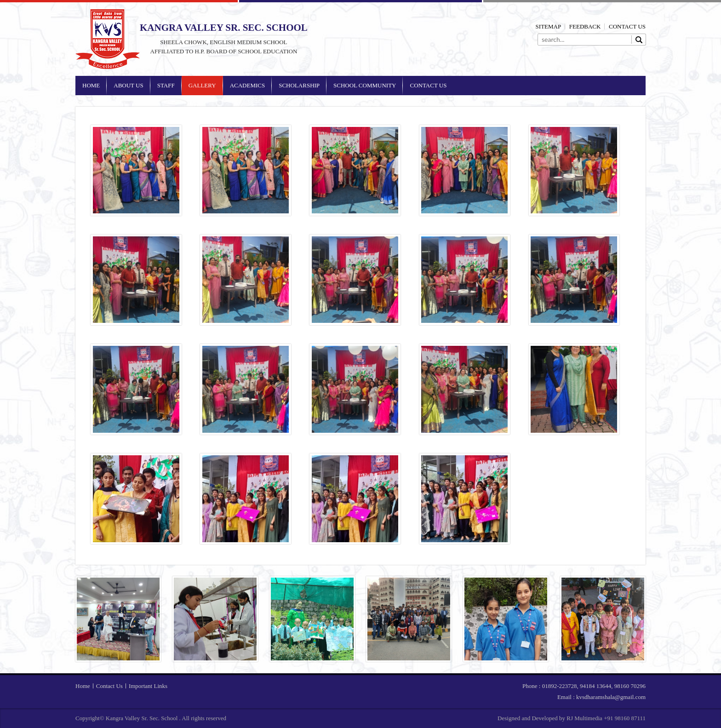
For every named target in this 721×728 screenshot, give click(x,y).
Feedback (585, 26)
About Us (128, 85)
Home (91, 85)
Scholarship (299, 85)
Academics (248, 85)
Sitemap (549, 26)
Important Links (148, 686)
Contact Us (627, 26)
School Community (365, 85)
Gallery (202, 85)
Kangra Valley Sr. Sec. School (108, 39)
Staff (166, 85)
